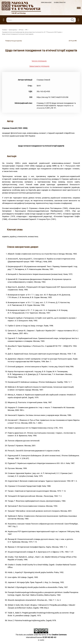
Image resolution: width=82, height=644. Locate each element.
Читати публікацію (39, 61)
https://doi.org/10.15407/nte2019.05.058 (52, 97)
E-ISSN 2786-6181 (60, 2)
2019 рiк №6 (73, 41)
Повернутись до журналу (14, 41)
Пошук (74, 20)
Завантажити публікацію (39, 66)
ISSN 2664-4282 (46, 2)
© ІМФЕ (41, 640)
